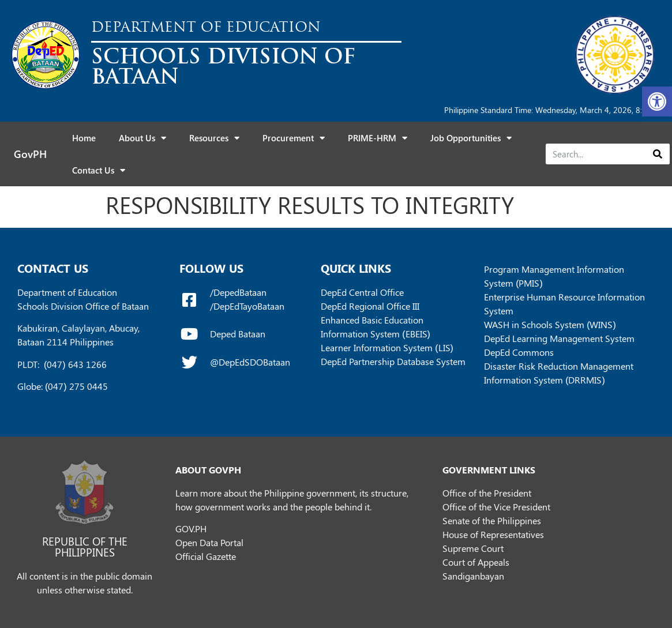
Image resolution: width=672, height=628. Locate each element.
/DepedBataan (238, 292)
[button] (657, 101)
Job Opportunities (471, 138)
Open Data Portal (209, 542)
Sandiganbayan (473, 576)
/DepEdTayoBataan (247, 306)
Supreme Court (473, 548)
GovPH (30, 154)
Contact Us (99, 170)
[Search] (657, 154)
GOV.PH (191, 529)
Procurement (294, 138)
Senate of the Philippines (492, 520)
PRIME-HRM (378, 138)
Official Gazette (206, 556)
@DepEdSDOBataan (250, 362)
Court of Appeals (476, 562)
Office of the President (487, 493)
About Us (142, 138)
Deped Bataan (238, 334)
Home (84, 138)
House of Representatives (493, 534)
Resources (214, 138)
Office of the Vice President (496, 507)
